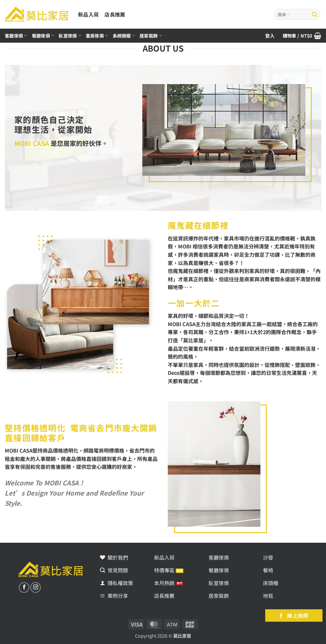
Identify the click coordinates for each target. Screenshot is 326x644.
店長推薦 (115, 14)
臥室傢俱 (70, 36)
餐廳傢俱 (43, 36)
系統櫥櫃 (124, 36)
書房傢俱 (97, 36)
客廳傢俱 (16, 36)
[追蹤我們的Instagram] (35, 587)
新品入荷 (88, 14)
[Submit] (315, 14)
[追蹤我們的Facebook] (24, 587)
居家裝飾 (151, 36)
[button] (302, 36)
